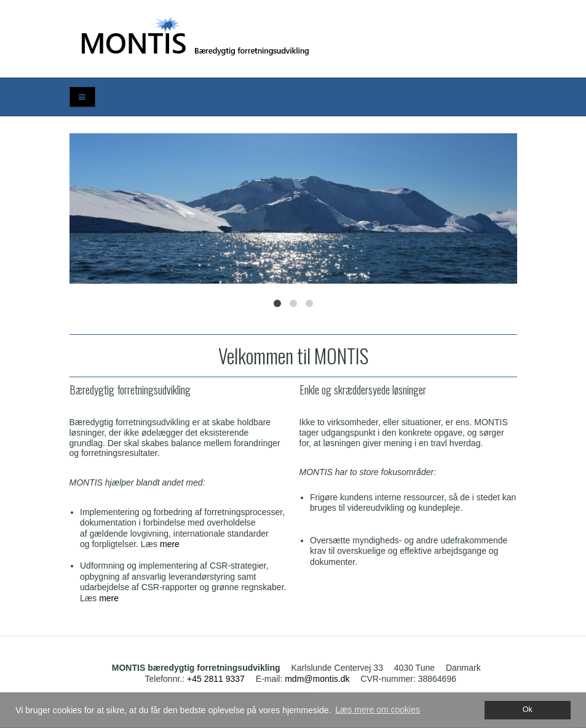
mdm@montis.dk (317, 679)
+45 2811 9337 (216, 679)
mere (170, 544)
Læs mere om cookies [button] (378, 710)
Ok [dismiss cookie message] (528, 710)
